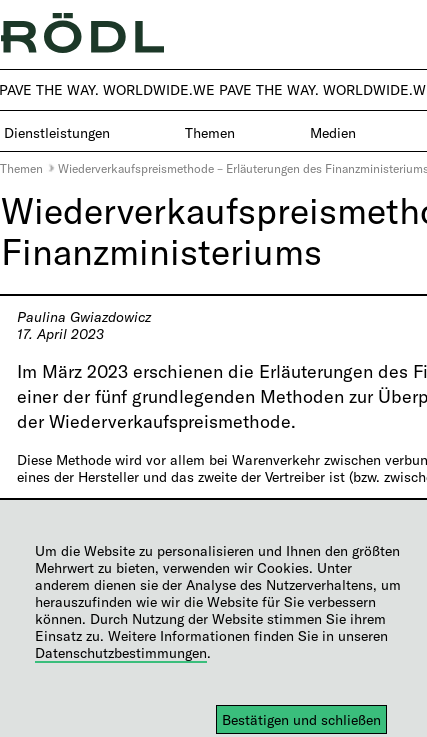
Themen (21, 168)
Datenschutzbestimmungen (121, 652)
